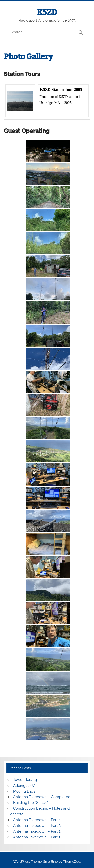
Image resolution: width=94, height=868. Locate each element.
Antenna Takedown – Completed (42, 797)
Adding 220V (24, 786)
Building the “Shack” (30, 803)
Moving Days (24, 791)
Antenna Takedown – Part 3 (37, 826)
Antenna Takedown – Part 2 (37, 831)
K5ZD (47, 12)
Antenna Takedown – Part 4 (37, 820)
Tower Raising (25, 780)
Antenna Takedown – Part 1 (37, 837)
